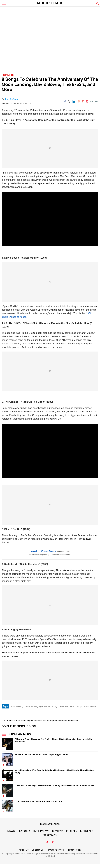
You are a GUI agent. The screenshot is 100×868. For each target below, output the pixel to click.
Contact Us (37, 850)
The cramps (76, 706)
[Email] (92, 101)
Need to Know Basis (43, 551)
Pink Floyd (17, 706)
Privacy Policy (74, 850)
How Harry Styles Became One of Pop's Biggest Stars (42, 754)
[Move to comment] (96, 101)
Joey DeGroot (12, 99)
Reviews (58, 831)
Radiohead (90, 706)
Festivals (50, 835)
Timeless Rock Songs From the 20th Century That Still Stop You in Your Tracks (55, 786)
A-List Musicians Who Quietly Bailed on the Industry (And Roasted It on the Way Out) (55, 771)
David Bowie (30, 706)
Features (8, 75)
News (11, 831)
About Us (24, 850)
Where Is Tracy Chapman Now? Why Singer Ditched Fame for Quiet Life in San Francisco (54, 740)
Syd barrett (45, 706)
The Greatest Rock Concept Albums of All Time (39, 801)
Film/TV (72, 831)
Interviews (41, 831)
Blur (54, 706)
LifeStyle (86, 831)
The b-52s (63, 706)
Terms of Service (55, 850)
